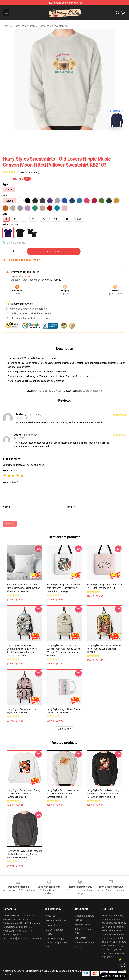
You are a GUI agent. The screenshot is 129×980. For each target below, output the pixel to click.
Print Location (10, 224)
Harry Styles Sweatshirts (53, 26)
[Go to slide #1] (56, 137)
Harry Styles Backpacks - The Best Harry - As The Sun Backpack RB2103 (104, 649)
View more (65, 729)
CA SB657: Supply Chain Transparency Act (56, 943)
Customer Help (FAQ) (85, 943)
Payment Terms (83, 924)
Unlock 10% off (123, 966)
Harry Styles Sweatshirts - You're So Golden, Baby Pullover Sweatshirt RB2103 (63, 794)
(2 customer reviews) (28, 172)
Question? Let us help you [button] (113, 976)
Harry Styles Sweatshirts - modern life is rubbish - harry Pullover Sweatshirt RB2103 (24, 854)
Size (5, 214)
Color (6, 195)
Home (6, 26)
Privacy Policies (54, 925)
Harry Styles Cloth (24, 26)
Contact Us (80, 938)
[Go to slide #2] (73, 137)
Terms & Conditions (56, 920)
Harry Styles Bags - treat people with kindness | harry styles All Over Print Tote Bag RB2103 (63, 588)
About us (51, 916)
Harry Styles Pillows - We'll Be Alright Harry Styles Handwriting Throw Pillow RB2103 (23, 588)
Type (5, 184)
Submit (10, 524)
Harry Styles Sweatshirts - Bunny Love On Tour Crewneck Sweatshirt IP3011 (24, 794)
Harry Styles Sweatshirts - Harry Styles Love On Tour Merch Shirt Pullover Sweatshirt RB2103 (103, 794)
